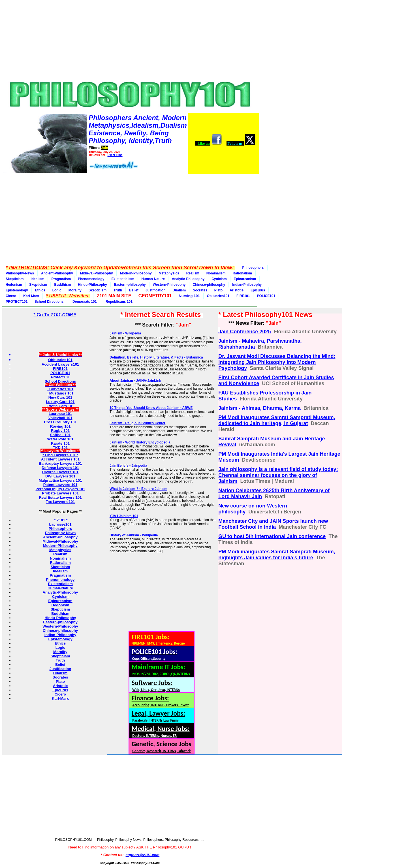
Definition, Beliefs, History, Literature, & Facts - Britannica (156, 357)
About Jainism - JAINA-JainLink (135, 381)
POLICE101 (266, 296)
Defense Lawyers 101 (60, 468)
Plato (218, 290)
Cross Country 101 (60, 422)
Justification (156, 290)
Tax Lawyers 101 (60, 502)
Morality (75, 290)
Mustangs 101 (60, 393)
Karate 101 (60, 443)
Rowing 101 (60, 426)
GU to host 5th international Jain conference (272, 536)
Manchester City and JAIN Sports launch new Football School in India (273, 524)
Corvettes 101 (60, 389)
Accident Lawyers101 (60, 364)
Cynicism (219, 279)
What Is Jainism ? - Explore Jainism (138, 489)
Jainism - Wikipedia (125, 333)
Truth (118, 290)
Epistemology (17, 290)
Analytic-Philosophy (188, 279)
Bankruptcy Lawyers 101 (60, 463)
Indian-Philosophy (247, 285)
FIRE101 (243, 296)
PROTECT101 (17, 302)
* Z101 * (60, 520)
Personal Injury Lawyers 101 (60, 489)
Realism (193, 273)
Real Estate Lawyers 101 (60, 497)
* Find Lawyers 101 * (60, 455)
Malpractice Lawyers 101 (60, 480)
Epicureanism (245, 279)
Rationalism (242, 273)
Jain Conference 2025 (244, 332)
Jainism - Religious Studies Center (137, 423)
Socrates (200, 290)
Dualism (179, 290)
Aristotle (237, 290)
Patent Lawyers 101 (60, 485)
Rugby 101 (60, 431)
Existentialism (123, 279)
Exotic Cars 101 (60, 406)
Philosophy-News (20, 273)
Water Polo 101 (60, 439)
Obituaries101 (218, 296)
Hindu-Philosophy (92, 285)
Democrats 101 (84, 302)
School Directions (49, 302)
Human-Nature (153, 279)
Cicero (11, 296)
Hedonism (14, 285)
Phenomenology (91, 279)
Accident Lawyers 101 (60, 459)
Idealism (37, 279)
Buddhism (62, 285)
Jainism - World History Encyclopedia (140, 442)
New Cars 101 (60, 397)
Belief (134, 290)
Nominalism (216, 273)
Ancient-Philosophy (57, 273)
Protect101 (60, 377)
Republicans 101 (118, 302)
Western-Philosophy (169, 285)
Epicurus (258, 290)
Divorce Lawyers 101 (60, 472)
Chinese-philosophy (209, 285)
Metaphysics (169, 273)
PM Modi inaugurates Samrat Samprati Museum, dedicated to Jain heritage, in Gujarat (277, 420)
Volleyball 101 (60, 418)
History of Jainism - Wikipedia (134, 535)
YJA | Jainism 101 (124, 516)
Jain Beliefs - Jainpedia (128, 466)
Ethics (40, 290)
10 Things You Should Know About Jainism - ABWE (151, 408)
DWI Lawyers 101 (60, 476)
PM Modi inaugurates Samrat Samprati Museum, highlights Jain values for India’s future (277, 555)
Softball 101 (60, 435)
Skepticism (15, 279)
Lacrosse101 (60, 524)
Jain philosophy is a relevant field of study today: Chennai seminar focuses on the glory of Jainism (278, 475)
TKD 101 (60, 448)
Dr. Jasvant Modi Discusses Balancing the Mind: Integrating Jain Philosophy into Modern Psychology (277, 362)
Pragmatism (61, 279)
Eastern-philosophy (130, 285)
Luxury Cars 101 (60, 402)
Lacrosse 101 (60, 414)
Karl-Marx (31, 296)
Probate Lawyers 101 (60, 493)
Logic (57, 290)
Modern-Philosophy (136, 273)
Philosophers (253, 268)
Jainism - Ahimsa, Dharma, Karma (259, 408)
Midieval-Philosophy (97, 273)
